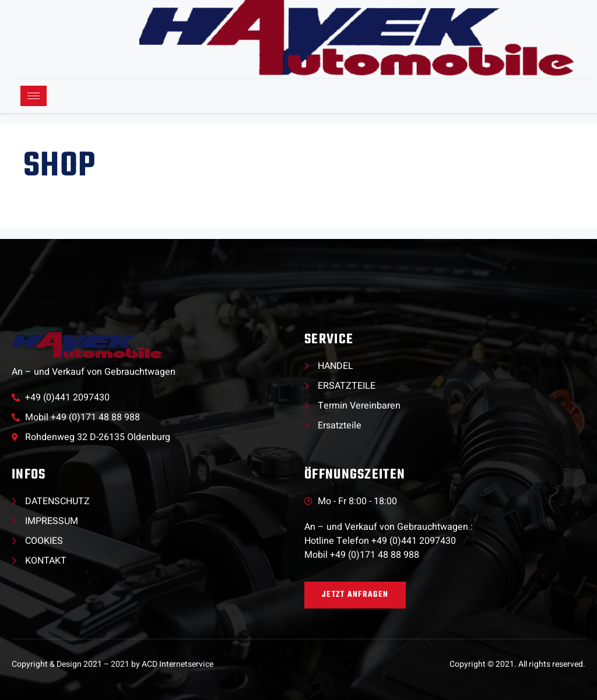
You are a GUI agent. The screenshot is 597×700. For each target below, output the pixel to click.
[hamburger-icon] (34, 96)
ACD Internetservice (178, 664)
